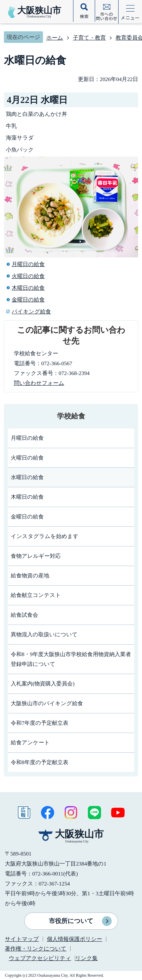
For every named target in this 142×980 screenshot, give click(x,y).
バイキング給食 (31, 311)
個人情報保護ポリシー (75, 939)
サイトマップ (22, 939)
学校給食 (71, 416)
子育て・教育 (89, 38)
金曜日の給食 (28, 300)
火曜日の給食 (28, 276)
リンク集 (86, 958)
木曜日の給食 (28, 288)
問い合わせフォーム (39, 383)
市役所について (71, 921)
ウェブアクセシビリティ (40, 958)
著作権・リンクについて (36, 949)
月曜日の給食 (28, 264)
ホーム (55, 38)
